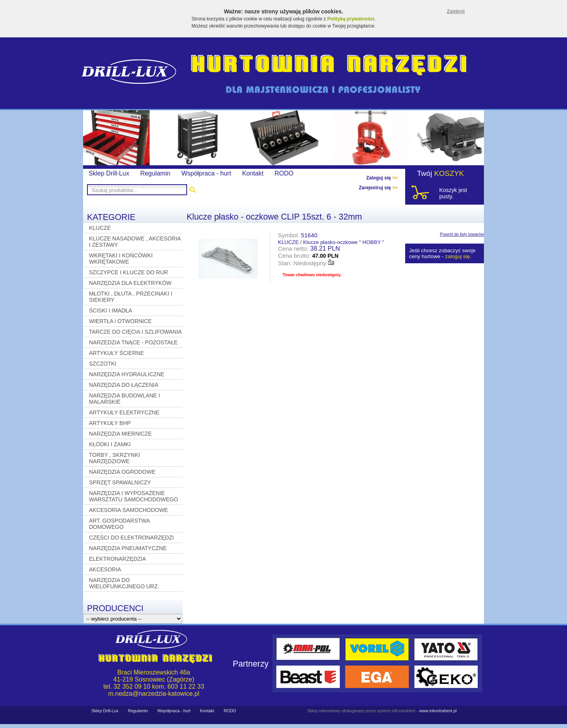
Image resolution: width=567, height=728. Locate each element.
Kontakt (253, 173)
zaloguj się (457, 256)
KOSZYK (449, 173)
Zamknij (456, 11)
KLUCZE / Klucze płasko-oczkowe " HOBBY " (331, 242)
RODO (284, 173)
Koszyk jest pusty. (453, 193)
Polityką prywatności (351, 19)
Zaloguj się (382, 178)
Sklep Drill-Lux (109, 173)
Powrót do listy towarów (462, 234)
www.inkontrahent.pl (438, 711)
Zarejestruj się (378, 188)
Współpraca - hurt (206, 173)
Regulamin (155, 173)
